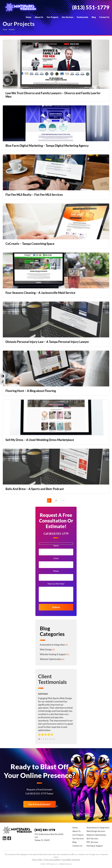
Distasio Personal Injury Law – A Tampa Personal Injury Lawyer (47, 342)
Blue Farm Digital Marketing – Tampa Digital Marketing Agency (47, 146)
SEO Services (92, 838)
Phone (56, 571)
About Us (39, 17)
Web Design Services (96, 831)
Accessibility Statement (71, 860)
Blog (94, 17)
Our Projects (53, 17)
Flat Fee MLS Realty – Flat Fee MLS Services (34, 195)
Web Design (46, 649)
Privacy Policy (37, 860)
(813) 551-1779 (91, 7)
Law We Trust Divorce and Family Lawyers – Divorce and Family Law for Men (53, 95)
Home (29, 17)
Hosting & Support (95, 846)
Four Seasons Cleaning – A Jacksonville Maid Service (40, 293)
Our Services (67, 17)
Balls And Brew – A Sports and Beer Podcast (35, 489)
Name (56, 546)
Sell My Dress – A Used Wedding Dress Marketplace (40, 440)
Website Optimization (51, 659)
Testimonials (82, 17)
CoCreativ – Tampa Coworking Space (30, 244)
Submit (56, 607)
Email (56, 558)
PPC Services (92, 842)
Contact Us (104, 17)
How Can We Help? (56, 584)
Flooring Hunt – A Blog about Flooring (31, 391)
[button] (39, 739)
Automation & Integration (52, 645)
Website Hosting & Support (53, 654)
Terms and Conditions (52, 860)
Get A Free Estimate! (40, 804)
